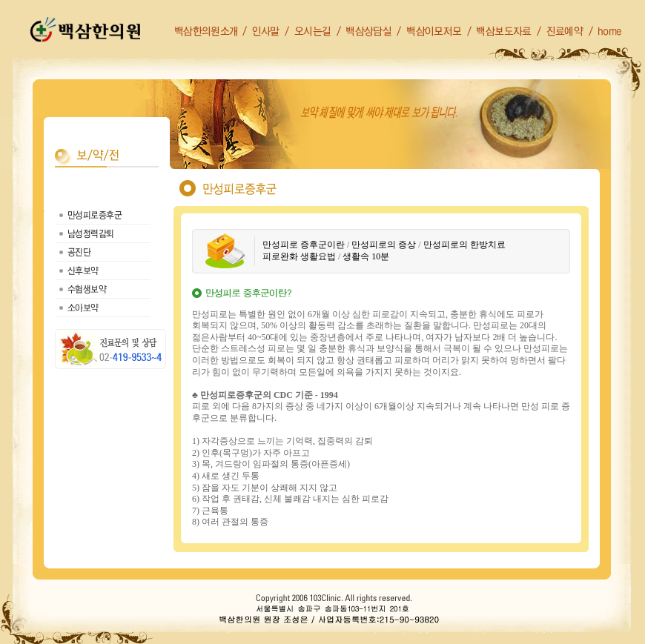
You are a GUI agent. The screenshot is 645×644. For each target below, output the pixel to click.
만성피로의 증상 (384, 245)
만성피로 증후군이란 (304, 245)
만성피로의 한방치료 (464, 245)
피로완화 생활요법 (299, 256)
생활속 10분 (366, 256)
